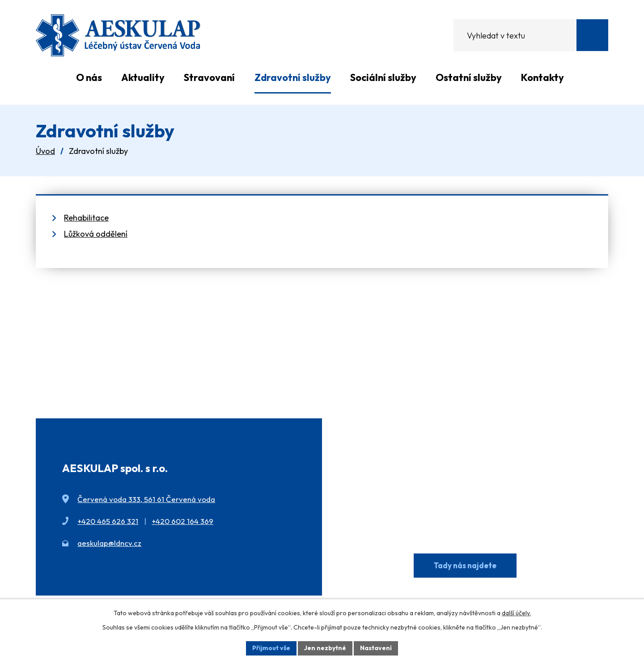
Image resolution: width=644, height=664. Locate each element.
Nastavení (376, 648)
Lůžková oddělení (96, 234)
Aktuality (143, 77)
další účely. (516, 613)
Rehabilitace (86, 218)
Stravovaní (209, 77)
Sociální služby (383, 77)
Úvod (51, 77)
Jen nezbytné (325, 648)
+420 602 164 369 (182, 521)
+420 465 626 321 (108, 521)
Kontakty (542, 77)
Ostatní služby (469, 77)
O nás (89, 77)
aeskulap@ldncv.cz (109, 543)
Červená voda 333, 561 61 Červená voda (146, 499)
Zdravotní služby (293, 77)
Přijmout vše (271, 648)
